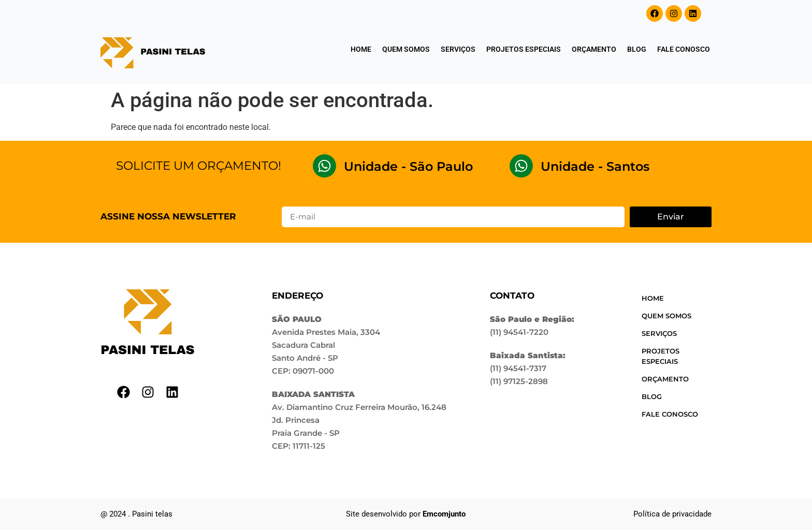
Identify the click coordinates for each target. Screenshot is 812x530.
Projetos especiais (524, 49)
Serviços (458, 49)
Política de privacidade (672, 514)
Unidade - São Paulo (408, 166)
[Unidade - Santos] (521, 166)
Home (361, 49)
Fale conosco (684, 49)
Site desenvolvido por (406, 514)
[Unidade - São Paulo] (324, 166)
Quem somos (406, 49)
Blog (637, 49)
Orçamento (594, 49)
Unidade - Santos (595, 166)
